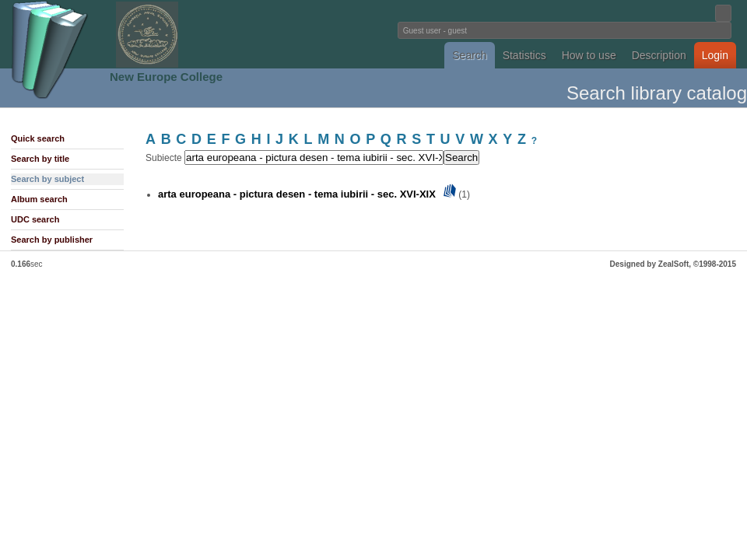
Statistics (524, 55)
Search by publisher (52, 240)
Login (715, 55)
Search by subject (47, 179)
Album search (39, 199)
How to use (589, 55)
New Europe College (166, 77)
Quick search (38, 138)
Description (659, 55)
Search (469, 55)
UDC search (35, 219)
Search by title (40, 159)
